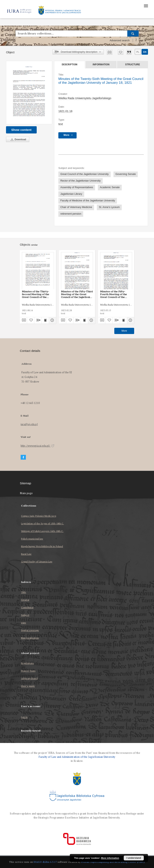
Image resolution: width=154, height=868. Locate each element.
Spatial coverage (30, 630)
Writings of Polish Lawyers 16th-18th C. (42, 531)
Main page (26, 493)
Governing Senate (126, 174)
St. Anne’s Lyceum (109, 207)
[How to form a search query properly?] (136, 40)
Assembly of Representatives (77, 187)
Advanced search (120, 40)
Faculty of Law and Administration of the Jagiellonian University (77, 757)
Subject (25, 615)
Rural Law (26, 554)
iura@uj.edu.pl (29, 424)
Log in (24, 717)
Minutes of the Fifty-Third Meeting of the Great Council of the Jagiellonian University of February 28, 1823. (77, 294)
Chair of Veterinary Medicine (76, 207)
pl (138, 52)
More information (110, 858)
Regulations (27, 663)
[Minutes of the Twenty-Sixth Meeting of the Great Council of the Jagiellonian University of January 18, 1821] (29, 93)
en (145, 52)
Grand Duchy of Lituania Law (37, 562)
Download (18, 140)
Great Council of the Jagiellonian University (85, 174)
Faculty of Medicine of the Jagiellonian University (88, 201)
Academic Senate (110, 187)
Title (24, 592)
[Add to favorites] (121, 52)
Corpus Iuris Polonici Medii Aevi (39, 516)
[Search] (133, 33)
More (124, 331)
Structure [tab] (133, 65)
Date (24, 623)
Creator (25, 600)
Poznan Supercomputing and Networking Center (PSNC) (113, 862)
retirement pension (71, 214)
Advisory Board (29, 678)
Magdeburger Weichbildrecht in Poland (42, 546)
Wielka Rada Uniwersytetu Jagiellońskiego (85, 98)
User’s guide (28, 686)
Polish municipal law (32, 539)
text (61, 124)
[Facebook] (23, 457)
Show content (21, 130)
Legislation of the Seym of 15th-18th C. (43, 523)
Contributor (27, 607)
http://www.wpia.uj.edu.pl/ (37, 446)
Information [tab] (101, 65)
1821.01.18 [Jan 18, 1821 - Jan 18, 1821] (65, 111)
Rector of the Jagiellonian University (81, 181)
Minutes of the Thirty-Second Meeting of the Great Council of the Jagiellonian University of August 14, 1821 (37, 294)
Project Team (28, 671)
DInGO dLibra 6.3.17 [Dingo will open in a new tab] (45, 862)
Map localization (30, 638)
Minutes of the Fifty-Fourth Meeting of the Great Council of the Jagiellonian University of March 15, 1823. (115, 294)
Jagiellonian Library (71, 194)
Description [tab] (69, 65)
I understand (134, 858)
